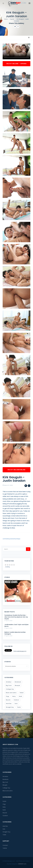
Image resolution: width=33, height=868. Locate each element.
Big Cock (9, 685)
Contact (5, 845)
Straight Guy (10, 707)
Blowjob (17, 685)
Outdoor (16, 700)
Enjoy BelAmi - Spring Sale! (17, 64)
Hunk (21, 696)
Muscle (8, 700)
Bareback (18, 682)
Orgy (7, 696)
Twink (19, 707)
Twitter (5, 848)
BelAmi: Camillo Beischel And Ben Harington (15, 633)
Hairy (14, 696)
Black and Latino (11, 693)
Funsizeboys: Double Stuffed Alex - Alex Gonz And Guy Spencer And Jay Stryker (16, 617)
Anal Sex (9, 704)
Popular (12, 19)
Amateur (9, 682)
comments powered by (11, 539)
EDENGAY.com (22, 864)
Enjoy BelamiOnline (17, 470)
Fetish (22, 693)
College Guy (10, 689)
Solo (16, 704)
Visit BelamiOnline (11, 728)
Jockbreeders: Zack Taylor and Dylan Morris (16, 625)
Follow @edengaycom (20, 651)
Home (6, 19)
